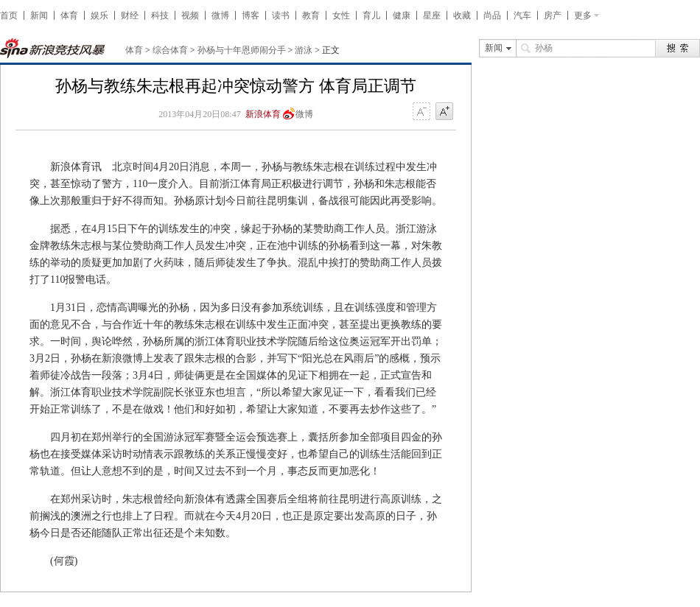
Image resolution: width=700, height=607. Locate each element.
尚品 (492, 15)
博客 (251, 15)
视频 (190, 15)
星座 (432, 15)
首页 (9, 15)
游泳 (304, 50)
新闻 (39, 15)
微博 (220, 15)
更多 (583, 15)
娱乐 (99, 15)
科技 (160, 15)
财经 (130, 15)
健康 (402, 15)
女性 (341, 15)
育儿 (371, 15)
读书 (281, 15)
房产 (553, 15)
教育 (311, 15)
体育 (69, 15)
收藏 (462, 15)
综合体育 (170, 50)
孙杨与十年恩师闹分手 (242, 50)
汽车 (522, 15)
